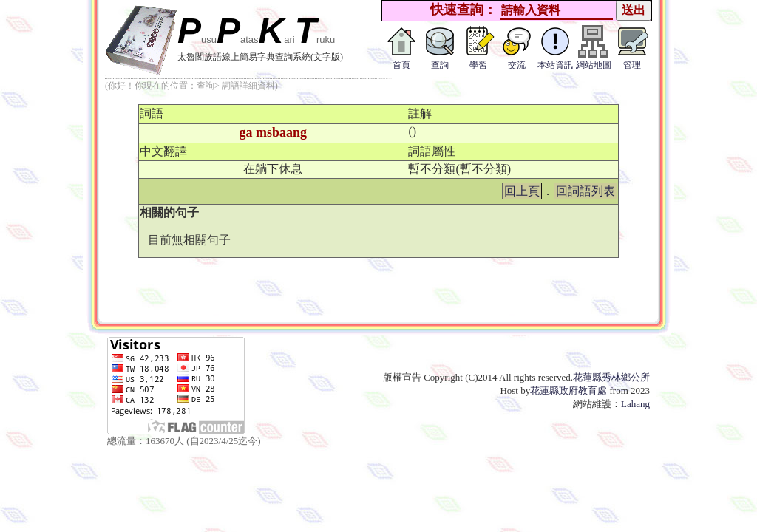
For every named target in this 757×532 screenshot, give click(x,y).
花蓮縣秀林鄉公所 (611, 377)
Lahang (635, 404)
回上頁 (522, 191)
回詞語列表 (585, 191)
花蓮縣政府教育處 (568, 391)
